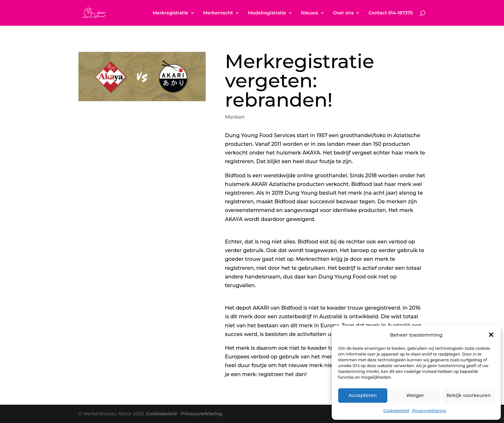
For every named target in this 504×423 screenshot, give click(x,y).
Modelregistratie (267, 13)
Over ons (343, 13)
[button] (491, 335)
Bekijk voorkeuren (469, 395)
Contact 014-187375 (391, 13)
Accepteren (363, 395)
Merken (235, 117)
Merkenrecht (218, 13)
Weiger (415, 395)
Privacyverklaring (429, 411)
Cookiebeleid (396, 411)
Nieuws (310, 13)
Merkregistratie (171, 13)
